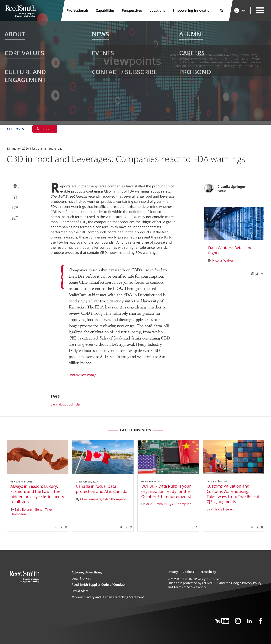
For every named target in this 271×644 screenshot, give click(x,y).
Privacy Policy (252, 583)
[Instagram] (238, 621)
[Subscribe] (45, 129)
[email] (15, 186)
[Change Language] (240, 10)
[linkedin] (15, 197)
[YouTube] (222, 621)
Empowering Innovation (192, 10)
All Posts (15, 129)
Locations (157, 10)
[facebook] (15, 208)
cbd (70, 404)
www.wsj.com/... (84, 375)
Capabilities (105, 10)
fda (77, 404)
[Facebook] (261, 621)
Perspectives (132, 10)
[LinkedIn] (249, 621)
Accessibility (207, 572)
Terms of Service (185, 587)
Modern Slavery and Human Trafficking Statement (108, 597)
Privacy (173, 572)
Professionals (78, 10)
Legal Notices (81, 578)
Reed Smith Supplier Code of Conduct (98, 585)
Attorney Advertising (87, 572)
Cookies (188, 572)
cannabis (58, 404)
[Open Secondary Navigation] (260, 10)
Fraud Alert (80, 591)
